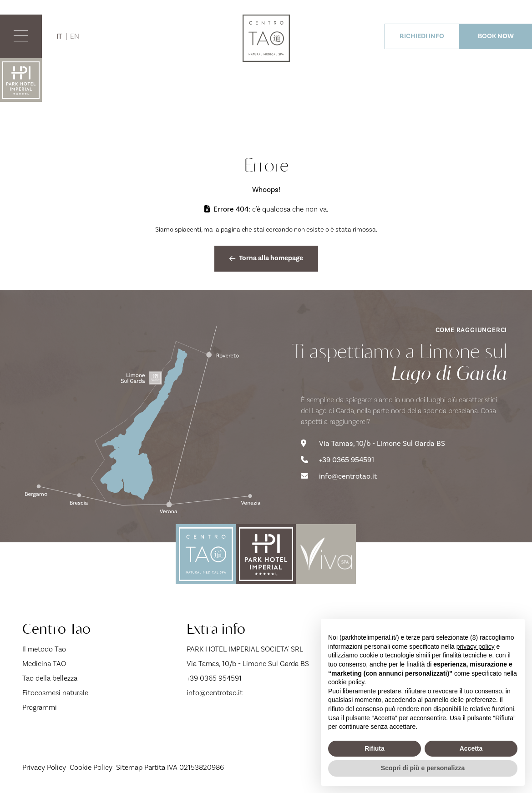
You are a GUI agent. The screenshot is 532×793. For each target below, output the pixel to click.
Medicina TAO (44, 664)
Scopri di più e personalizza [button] (423, 768)
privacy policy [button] (476, 647)
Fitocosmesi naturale (55, 693)
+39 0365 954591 (337, 460)
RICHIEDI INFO (422, 36)
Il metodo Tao (44, 649)
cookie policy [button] (346, 682)
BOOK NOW (496, 36)
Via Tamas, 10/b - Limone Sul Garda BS (373, 444)
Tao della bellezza (50, 678)
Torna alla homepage (266, 258)
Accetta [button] (471, 748)
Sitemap (129, 768)
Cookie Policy (91, 768)
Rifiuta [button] (375, 748)
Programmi (40, 707)
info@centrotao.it (339, 476)
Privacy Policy (44, 768)
